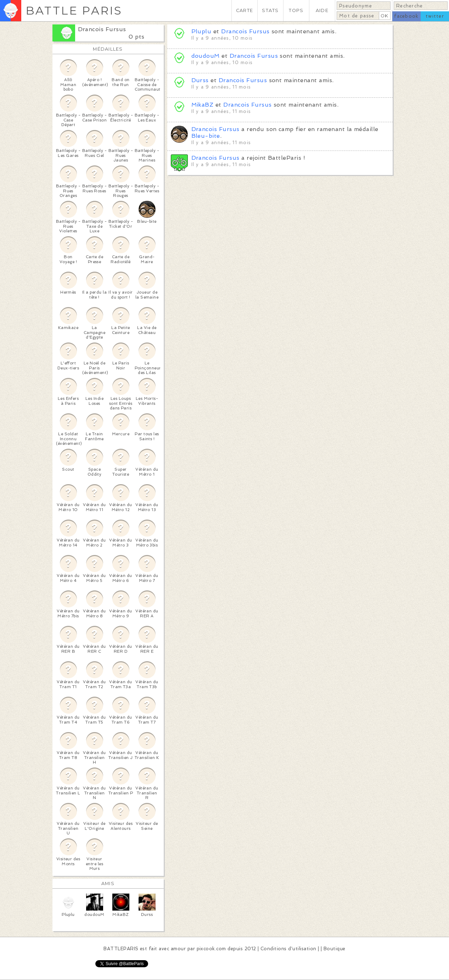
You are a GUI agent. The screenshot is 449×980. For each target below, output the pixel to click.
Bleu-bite (206, 136)
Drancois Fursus (102, 29)
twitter (435, 16)
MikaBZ (203, 105)
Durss (200, 80)
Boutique (335, 949)
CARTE (245, 10)
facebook (406, 16)
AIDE (322, 10)
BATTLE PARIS (74, 10)
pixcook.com (211, 949)
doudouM (206, 56)
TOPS (296, 10)
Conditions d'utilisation (288, 949)
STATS (270, 10)
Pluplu (201, 31)
